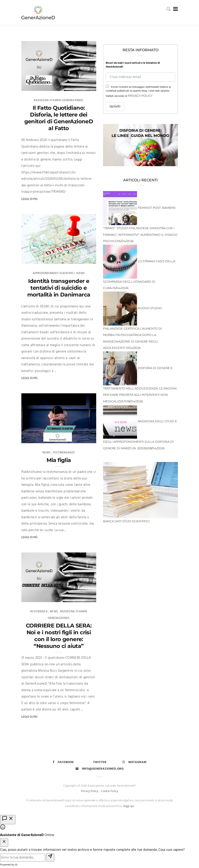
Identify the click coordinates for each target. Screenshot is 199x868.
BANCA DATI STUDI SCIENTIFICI (126, 521)
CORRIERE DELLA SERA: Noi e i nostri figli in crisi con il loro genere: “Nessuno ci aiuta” (59, 636)
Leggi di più (29, 199)
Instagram (134, 762)
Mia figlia (59, 460)
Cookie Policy (110, 791)
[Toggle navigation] (175, 9)
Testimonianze (64, 453)
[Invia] (50, 857)
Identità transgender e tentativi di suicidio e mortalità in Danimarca (59, 288)
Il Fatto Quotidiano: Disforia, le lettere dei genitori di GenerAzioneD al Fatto (59, 118)
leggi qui (129, 806)
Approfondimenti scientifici (54, 273)
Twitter (100, 762)
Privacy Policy (140, 96)
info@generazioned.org (100, 769)
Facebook (63, 762)
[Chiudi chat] (4, 843)
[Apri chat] (8, 820)
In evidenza (39, 611)
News (81, 273)
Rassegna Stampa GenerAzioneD (59, 100)
